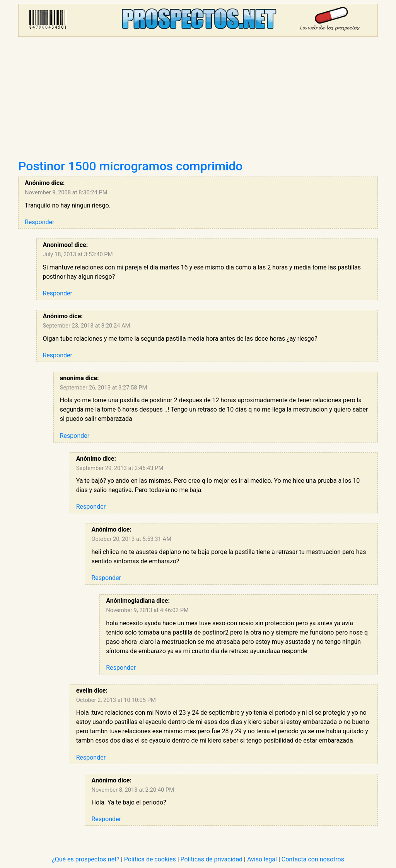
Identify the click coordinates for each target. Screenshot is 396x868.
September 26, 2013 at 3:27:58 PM (104, 388)
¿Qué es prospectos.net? (86, 859)
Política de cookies (150, 859)
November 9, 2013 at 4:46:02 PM (147, 610)
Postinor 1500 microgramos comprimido (130, 166)
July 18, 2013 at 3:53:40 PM (78, 254)
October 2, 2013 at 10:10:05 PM (116, 700)
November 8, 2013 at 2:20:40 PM (133, 790)
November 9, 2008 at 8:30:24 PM (66, 192)
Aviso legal (262, 859)
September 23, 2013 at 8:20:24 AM (87, 326)
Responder (39, 222)
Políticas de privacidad (212, 859)
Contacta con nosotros (313, 859)
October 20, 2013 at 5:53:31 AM (131, 539)
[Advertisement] (198, 101)
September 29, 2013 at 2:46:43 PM (120, 468)
